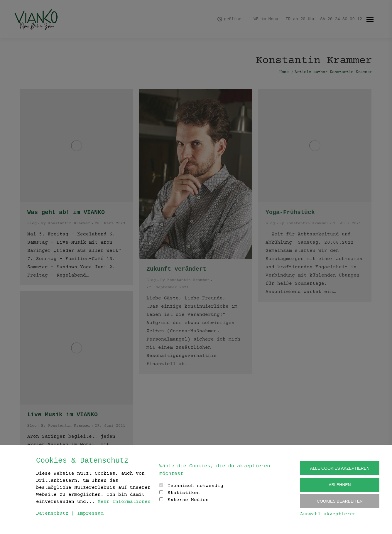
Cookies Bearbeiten (340, 501)
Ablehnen (340, 485)
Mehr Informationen (124, 502)
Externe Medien (188, 500)
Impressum (90, 513)
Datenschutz (52, 513)
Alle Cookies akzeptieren (340, 468)
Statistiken (184, 493)
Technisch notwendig (195, 486)
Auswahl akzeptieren (328, 514)
